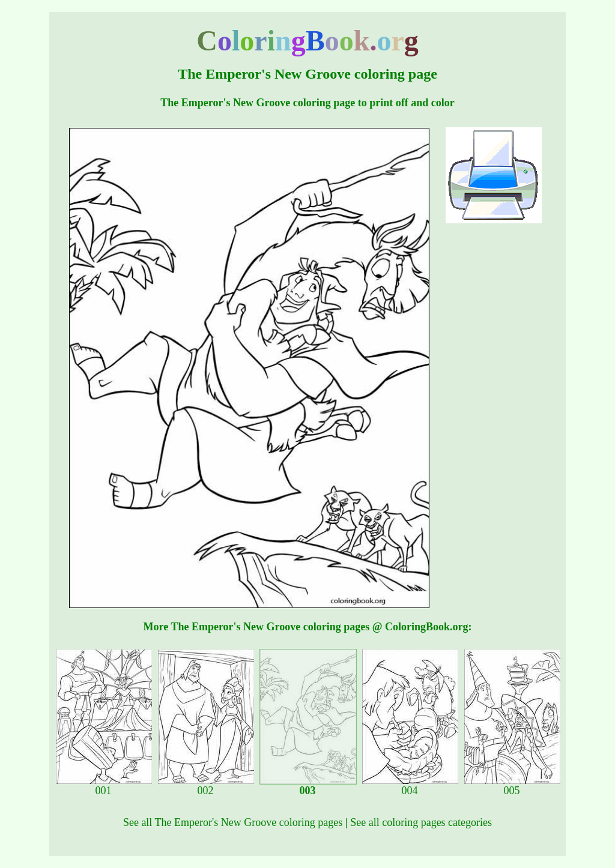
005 (512, 786)
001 (104, 786)
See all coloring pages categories (421, 822)
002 (206, 786)
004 (410, 786)
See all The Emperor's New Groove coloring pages (233, 822)
